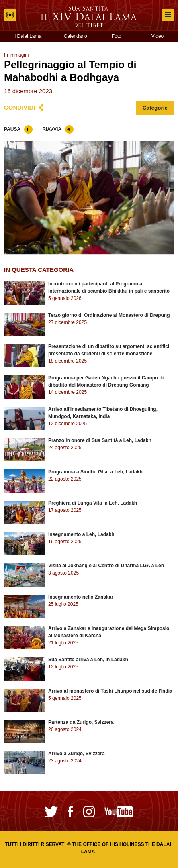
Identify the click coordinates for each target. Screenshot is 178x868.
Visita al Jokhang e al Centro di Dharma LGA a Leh (106, 566)
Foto (117, 36)
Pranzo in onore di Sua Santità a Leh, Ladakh (100, 440)
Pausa (12, 129)
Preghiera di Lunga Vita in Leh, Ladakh (93, 503)
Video (158, 36)
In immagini (16, 55)
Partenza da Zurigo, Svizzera (81, 722)
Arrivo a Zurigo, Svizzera (77, 754)
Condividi (20, 107)
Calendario (76, 36)
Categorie (155, 108)
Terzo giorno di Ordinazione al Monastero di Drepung (109, 315)
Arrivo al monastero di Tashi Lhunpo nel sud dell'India (110, 691)
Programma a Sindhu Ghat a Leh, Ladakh (95, 472)
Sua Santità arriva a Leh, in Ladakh (88, 660)
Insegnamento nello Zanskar (81, 597)
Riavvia (52, 129)
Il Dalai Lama (27, 36)
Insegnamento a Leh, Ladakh (81, 534)
